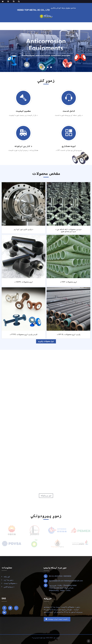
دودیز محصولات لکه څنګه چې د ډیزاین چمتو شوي (68, 230)
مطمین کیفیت (23, 111)
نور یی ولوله (46, 496)
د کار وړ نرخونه (23, 146)
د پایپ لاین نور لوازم (24, 229)
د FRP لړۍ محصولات (68, 282)
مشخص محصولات (46, 174)
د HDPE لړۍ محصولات (24, 282)
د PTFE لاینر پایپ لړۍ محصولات (23, 334)
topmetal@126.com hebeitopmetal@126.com (66, 581)
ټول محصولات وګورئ (46, 341)
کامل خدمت (69, 111)
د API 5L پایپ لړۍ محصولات (69, 334)
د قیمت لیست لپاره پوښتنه (58, 619)
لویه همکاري (69, 146)
